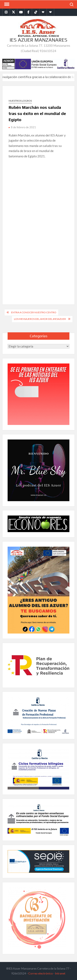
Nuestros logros (20, 101)
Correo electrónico (41, 973)
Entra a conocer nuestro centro (34, 312)
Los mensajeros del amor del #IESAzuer (40, 319)
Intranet (60, 973)
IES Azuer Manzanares (38, 40)
